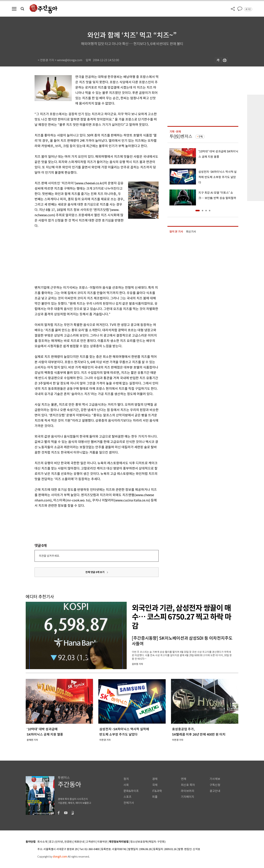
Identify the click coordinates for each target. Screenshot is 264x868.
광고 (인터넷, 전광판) (61, 842)
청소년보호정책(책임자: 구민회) (148, 842)
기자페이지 (188, 797)
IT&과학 (157, 791)
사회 (126, 785)
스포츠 (127, 797)
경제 (155, 779)
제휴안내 (79, 842)
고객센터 (91, 842)
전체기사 (129, 803)
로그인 (248, 9)
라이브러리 (188, 791)
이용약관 (102, 842)
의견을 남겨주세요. (49, 556)
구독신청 (215, 785)
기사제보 (215, 779)
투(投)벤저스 (181, 136)
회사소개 (42, 842)
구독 (201, 137)
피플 (155, 797)
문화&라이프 (131, 791)
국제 (155, 785)
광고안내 (215, 791)
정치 (126, 779)
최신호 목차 (188, 785)
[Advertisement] (88, 256)
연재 (184, 779)
